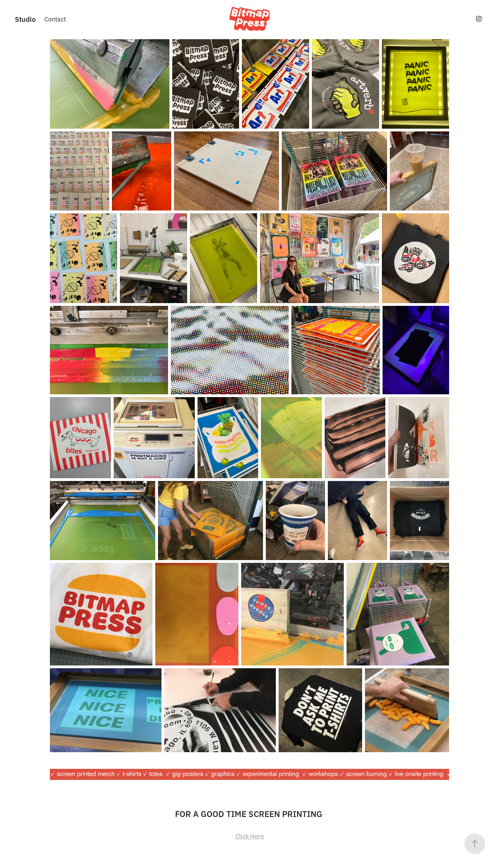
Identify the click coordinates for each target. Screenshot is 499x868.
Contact (55, 19)
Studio (25, 19)
